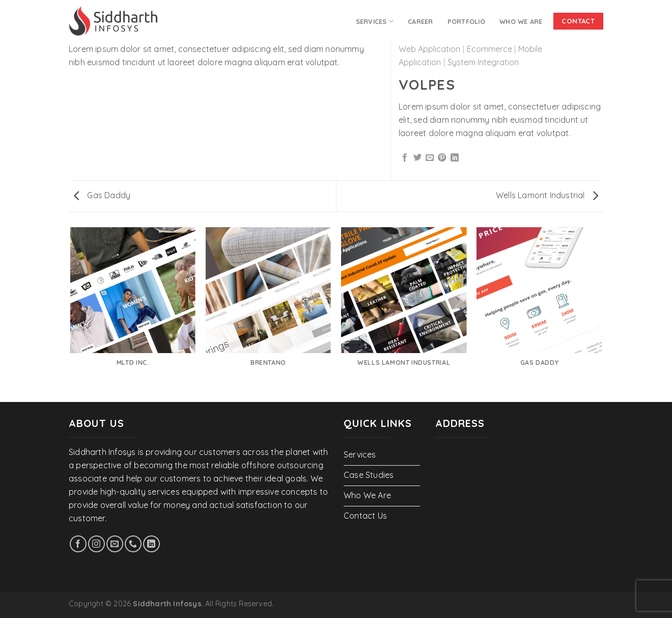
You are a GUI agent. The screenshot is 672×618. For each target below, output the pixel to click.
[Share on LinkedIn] (455, 158)
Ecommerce (489, 49)
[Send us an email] (115, 544)
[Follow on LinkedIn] (151, 544)
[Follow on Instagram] (96, 544)
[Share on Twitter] (417, 158)
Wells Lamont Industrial (547, 195)
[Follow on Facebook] (78, 544)
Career (421, 21)
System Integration (483, 62)
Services (375, 21)
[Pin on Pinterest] (442, 158)
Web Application (429, 49)
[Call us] (133, 544)
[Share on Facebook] (405, 158)
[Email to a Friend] (430, 158)
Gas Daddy (102, 195)
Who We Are (521, 21)
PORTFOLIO (466, 21)
